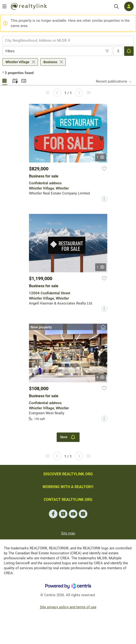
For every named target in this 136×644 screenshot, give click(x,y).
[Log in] (129, 6)
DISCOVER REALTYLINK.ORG (68, 474)
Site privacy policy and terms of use (68, 607)
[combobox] (68, 40)
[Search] (116, 7)
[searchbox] (65, 40)
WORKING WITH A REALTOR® (68, 487)
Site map (68, 533)
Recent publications (112, 81)
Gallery (5, 80)
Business (50, 62)
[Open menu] (5, 6)
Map (14, 80)
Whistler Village (17, 62)
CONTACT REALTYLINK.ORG (68, 500)
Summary (24, 80)
